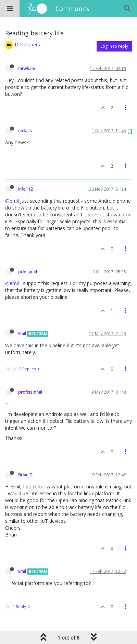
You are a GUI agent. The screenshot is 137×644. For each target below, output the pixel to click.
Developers (27, 44)
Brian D (25, 475)
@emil (12, 201)
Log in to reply (114, 46)
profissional (30, 392)
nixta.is (25, 131)
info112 (26, 189)
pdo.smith (28, 272)
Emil (22, 334)
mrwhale (27, 68)
